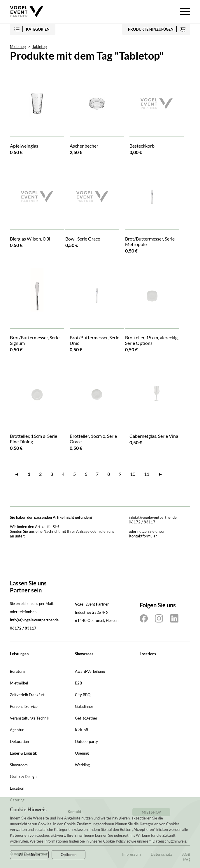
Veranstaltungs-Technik (30, 718)
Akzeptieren (29, 855)
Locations (148, 654)
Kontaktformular (143, 536)
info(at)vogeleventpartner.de (153, 517)
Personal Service (24, 706)
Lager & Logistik (23, 753)
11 (147, 474)
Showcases (84, 654)
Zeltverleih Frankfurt (27, 695)
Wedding (82, 765)
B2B (78, 683)
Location (17, 788)
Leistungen (19, 654)
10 (133, 474)
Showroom (19, 765)
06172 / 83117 (142, 522)
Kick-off (81, 730)
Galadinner (84, 706)
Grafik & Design (23, 777)
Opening (82, 753)
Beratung (18, 671)
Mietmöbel (19, 683)
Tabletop (40, 46)
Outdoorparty (86, 741)
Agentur (17, 730)
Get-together (86, 718)
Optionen (69, 855)
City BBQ (83, 695)
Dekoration (19, 741)
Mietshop (18, 46)
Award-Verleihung (90, 671)
